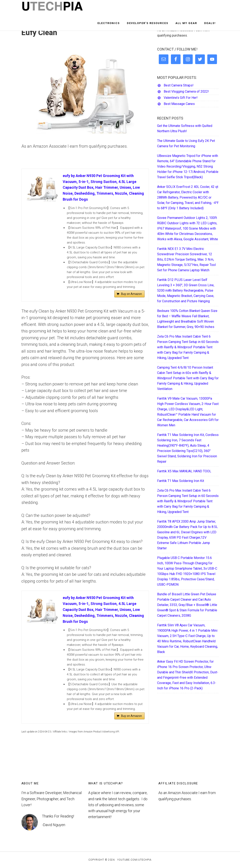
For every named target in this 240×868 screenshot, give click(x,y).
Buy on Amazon (132, 294)
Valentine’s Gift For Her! (181, 98)
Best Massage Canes (179, 104)
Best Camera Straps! (179, 85)
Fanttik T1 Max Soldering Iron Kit (181, 481)
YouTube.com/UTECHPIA (134, 860)
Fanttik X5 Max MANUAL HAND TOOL (184, 471)
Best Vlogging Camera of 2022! (186, 91)
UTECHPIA (58, 8)
